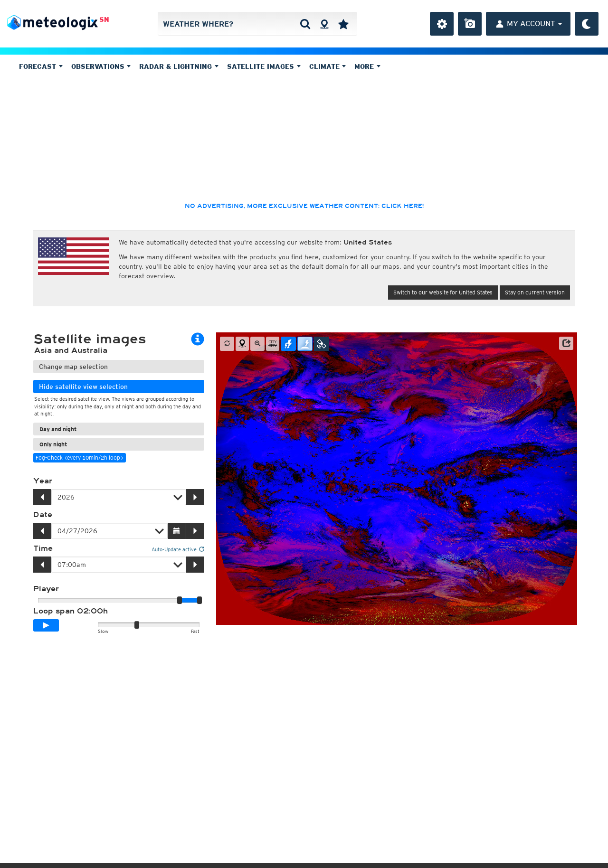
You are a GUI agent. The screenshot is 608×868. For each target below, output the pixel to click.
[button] (566, 343)
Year (43, 481)
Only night (53, 444)
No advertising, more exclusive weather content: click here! (304, 206)
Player (46, 589)
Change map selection (73, 367)
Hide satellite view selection (83, 387)
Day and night (58, 429)
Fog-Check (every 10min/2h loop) (80, 458)
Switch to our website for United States (443, 292)
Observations (101, 66)
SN (104, 19)
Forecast (41, 66)
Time (43, 548)
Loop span (71, 611)
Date (43, 515)
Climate (328, 66)
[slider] (199, 600)
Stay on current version (535, 292)
